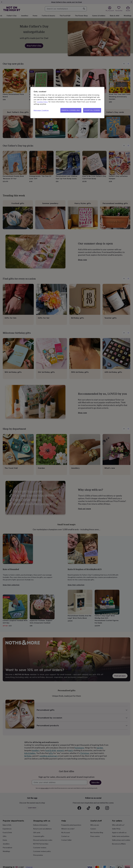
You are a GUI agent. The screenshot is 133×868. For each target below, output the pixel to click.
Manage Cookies (41, 110)
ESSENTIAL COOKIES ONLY (71, 110)
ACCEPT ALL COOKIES (92, 110)
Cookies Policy (42, 102)
